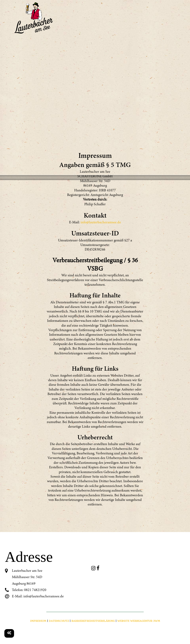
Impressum (38, 621)
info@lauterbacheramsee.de (101, 223)
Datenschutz (59, 621)
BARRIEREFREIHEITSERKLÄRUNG (94, 621)
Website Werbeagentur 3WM (139, 621)
